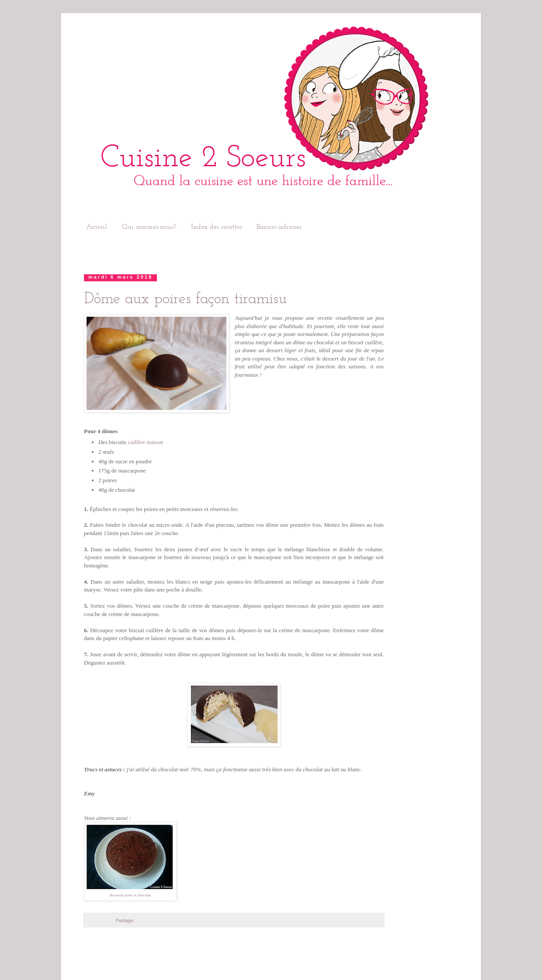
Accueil (97, 227)
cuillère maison (145, 442)
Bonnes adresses (279, 227)
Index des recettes (216, 227)
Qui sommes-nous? (149, 227)
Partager (125, 920)
